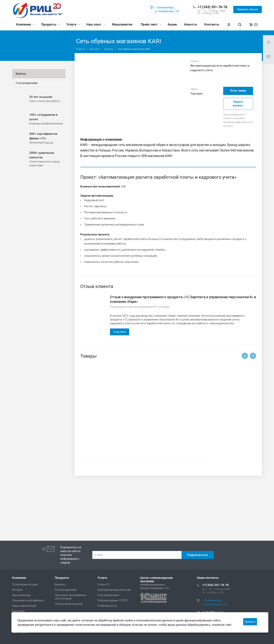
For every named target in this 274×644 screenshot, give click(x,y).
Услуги (73, 24)
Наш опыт (96, 24)
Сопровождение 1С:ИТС (113, 600)
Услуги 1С (104, 584)
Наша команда (21, 595)
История (17, 590)
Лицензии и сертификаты (28, 600)
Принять (250, 622)
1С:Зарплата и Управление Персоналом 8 (108, 414)
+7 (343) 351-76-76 (212, 7)
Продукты (51, 24)
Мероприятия (122, 24)
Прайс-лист (151, 24)
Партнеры (18, 611)
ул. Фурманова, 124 (167, 11)
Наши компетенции (24, 606)
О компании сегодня (25, 584)
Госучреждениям (27, 83)
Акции (172, 24)
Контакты (212, 24)
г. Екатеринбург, (165, 7)
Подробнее (120, 332)
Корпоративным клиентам (114, 590)
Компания (25, 24)
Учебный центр (107, 606)
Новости (190, 24)
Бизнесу (21, 74)
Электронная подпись (69, 604)
